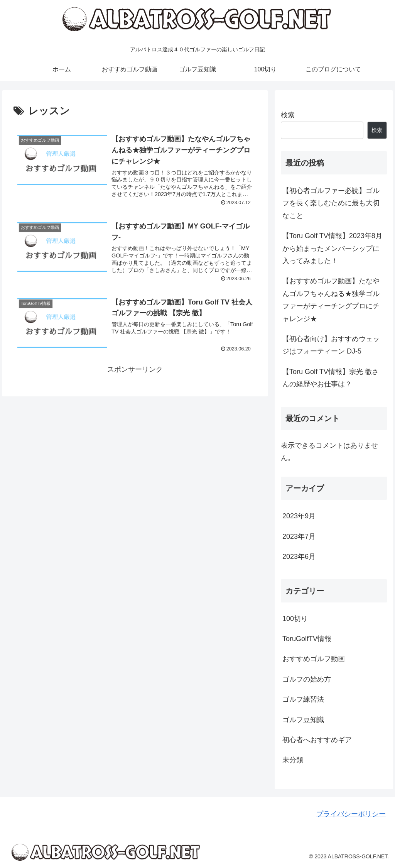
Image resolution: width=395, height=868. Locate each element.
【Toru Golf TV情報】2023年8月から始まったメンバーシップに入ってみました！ (332, 248)
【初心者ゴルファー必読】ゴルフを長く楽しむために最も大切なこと (331, 203)
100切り (295, 619)
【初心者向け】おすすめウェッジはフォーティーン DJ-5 (331, 345)
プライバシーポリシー (351, 814)
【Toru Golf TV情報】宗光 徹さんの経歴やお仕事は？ (331, 378)
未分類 (293, 760)
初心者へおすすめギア (317, 740)
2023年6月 (299, 557)
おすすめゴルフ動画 (314, 659)
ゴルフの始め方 (307, 679)
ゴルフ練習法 (303, 699)
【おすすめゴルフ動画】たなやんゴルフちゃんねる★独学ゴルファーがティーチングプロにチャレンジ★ (331, 300)
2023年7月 (299, 536)
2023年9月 (299, 516)
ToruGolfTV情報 (307, 639)
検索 (288, 115)
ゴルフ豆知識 (303, 720)
